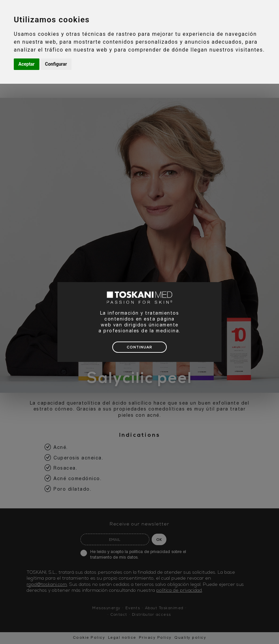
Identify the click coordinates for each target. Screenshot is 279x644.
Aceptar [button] (27, 64)
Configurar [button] (56, 64)
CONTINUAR (139, 348)
